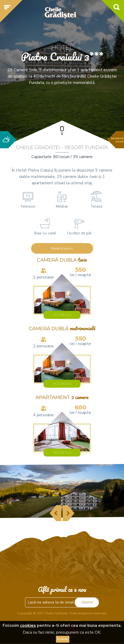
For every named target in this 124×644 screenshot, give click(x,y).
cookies (28, 625)
